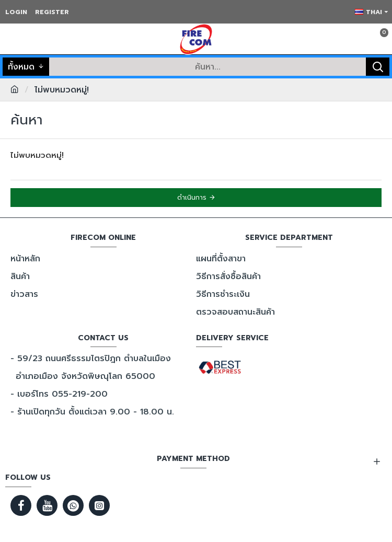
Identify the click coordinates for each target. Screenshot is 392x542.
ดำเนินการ (192, 198)
